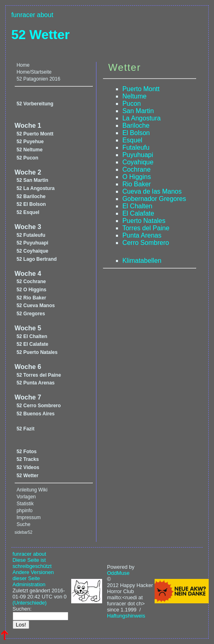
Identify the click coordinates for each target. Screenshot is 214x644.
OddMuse (118, 573)
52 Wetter (40, 35)
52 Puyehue (30, 142)
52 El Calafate (33, 344)
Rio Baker (137, 184)
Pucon (132, 104)
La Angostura (142, 118)
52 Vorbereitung (35, 104)
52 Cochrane (31, 282)
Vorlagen (26, 497)
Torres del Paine (146, 228)
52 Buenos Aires (36, 414)
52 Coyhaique (33, 251)
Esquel (132, 140)
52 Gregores (31, 314)
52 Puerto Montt (35, 134)
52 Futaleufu (31, 235)
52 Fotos (27, 452)
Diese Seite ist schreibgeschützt (32, 563)
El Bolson (136, 133)
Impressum (29, 517)
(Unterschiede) (30, 603)
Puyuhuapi (138, 155)
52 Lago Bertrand (37, 259)
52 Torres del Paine (39, 375)
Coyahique (138, 162)
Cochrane (136, 169)
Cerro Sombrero (146, 243)
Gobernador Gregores (154, 199)
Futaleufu (136, 147)
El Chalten (138, 206)
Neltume (135, 96)
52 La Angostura (36, 188)
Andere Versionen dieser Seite (33, 575)
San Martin (138, 111)
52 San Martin (33, 180)
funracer (23, 15)
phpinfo (25, 511)
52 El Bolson (31, 204)
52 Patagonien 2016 (38, 79)
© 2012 (113, 582)
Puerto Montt (141, 89)
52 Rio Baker (32, 298)
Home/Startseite (34, 72)
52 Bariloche (31, 196)
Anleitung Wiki (32, 490)
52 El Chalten (32, 336)
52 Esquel (28, 212)
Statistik (25, 504)
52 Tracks (28, 459)
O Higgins (137, 177)
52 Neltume (30, 150)
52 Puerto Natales (37, 352)
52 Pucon (27, 158)
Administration (29, 584)
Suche (24, 524)
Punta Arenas (142, 235)
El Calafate (138, 213)
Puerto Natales (144, 221)
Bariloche (136, 126)
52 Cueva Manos (36, 306)
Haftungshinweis (126, 616)
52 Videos (28, 467)
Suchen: (22, 609)
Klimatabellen (142, 261)
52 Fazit (26, 429)
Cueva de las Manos (152, 191)
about (45, 15)
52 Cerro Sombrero (39, 406)
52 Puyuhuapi (33, 243)
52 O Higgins (32, 290)
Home (23, 65)
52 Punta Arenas (36, 383)
